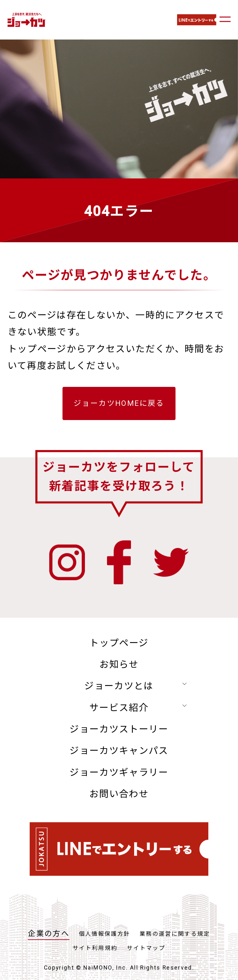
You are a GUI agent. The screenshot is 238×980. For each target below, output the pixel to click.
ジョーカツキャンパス (119, 751)
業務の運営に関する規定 (175, 934)
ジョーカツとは (119, 686)
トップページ (119, 643)
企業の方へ (49, 934)
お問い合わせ (119, 794)
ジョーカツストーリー (119, 729)
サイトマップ (146, 948)
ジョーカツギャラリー (119, 773)
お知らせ (119, 664)
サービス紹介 (119, 708)
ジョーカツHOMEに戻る (119, 403)
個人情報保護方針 (105, 934)
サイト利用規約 (95, 948)
